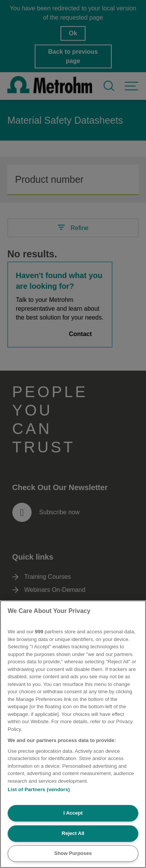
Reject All (73, 833)
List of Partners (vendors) (39, 789)
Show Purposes (73, 853)
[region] (73, 734)
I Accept (73, 813)
